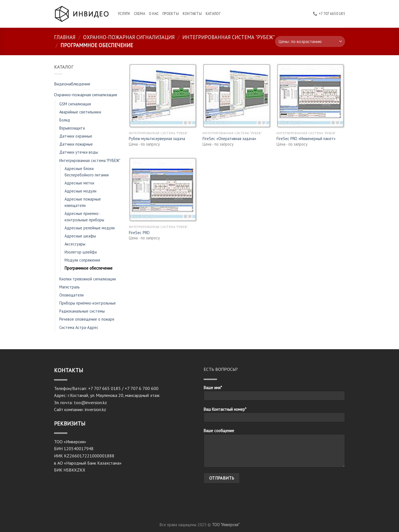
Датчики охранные (76, 136)
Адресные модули (80, 191)
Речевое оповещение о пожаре (87, 319)
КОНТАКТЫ (192, 14)
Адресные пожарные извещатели (83, 202)
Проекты (171, 14)
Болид (65, 120)
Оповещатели (71, 295)
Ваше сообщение (274, 449)
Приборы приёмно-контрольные (88, 303)
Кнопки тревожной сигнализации (88, 279)
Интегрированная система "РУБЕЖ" (228, 37)
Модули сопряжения (82, 260)
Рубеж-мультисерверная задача (157, 139)
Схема (139, 14)
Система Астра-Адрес (79, 327)
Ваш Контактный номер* (274, 416)
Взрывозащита (72, 128)
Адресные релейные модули (90, 228)
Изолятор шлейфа (81, 252)
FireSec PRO (139, 233)
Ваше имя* (274, 395)
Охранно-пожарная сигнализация (129, 37)
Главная (65, 37)
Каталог (213, 14)
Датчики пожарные (76, 144)
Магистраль (70, 287)
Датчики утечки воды (79, 152)
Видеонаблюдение (72, 84)
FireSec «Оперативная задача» (229, 139)
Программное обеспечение (89, 268)
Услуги (124, 14)
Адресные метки (79, 183)
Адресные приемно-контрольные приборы (84, 217)
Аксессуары (75, 244)
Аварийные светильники (80, 112)
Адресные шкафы (80, 236)
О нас (154, 14)
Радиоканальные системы (82, 311)
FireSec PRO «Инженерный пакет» (306, 139)
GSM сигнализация (75, 104)
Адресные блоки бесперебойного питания (87, 172)
